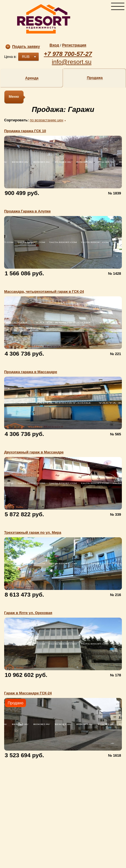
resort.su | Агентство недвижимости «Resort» (44, 19)
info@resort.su (72, 62)
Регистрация (74, 45)
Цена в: (10, 57)
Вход (54, 45)
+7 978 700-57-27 (68, 54)
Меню (14, 97)
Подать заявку (23, 47)
